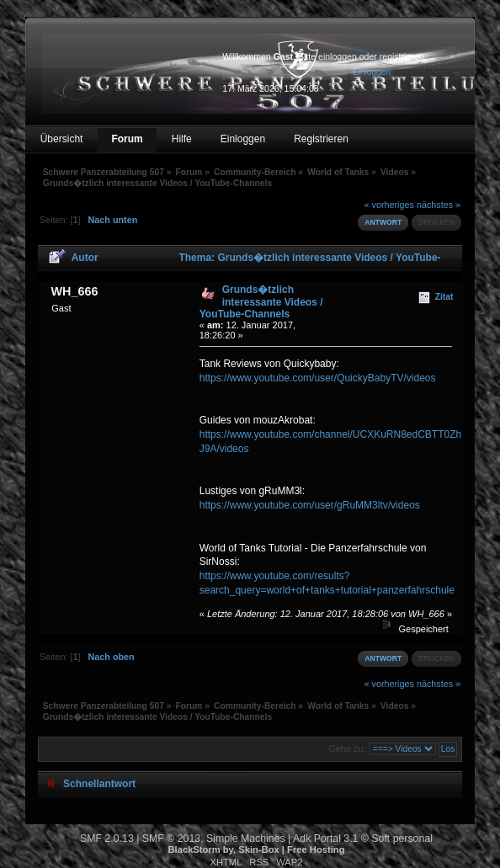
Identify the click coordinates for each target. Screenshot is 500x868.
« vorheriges (389, 205)
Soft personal (402, 839)
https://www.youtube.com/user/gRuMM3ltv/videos (310, 505)
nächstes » (439, 205)
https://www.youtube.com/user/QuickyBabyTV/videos (318, 378)
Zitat (444, 297)
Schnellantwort (99, 784)
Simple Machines (246, 839)
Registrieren (321, 139)
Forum (127, 139)
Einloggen (243, 139)
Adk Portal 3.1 (325, 839)
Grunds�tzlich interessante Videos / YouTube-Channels (261, 302)
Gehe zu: (347, 748)
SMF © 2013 (171, 839)
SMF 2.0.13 (107, 839)
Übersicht (62, 139)
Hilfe (182, 139)
